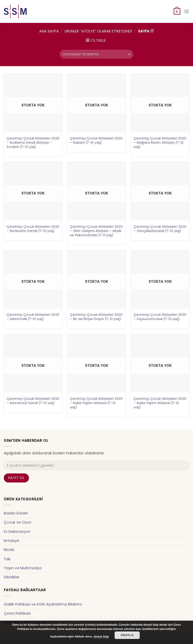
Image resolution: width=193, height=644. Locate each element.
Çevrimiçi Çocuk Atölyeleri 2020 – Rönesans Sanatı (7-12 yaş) (33, 229)
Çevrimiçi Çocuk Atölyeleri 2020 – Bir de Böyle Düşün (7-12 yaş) (96, 317)
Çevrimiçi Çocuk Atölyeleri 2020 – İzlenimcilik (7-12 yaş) (33, 317)
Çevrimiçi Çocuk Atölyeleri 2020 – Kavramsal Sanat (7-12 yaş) (33, 401)
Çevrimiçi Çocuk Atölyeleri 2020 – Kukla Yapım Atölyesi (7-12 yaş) (96, 403)
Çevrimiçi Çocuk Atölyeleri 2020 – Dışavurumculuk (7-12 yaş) (160, 317)
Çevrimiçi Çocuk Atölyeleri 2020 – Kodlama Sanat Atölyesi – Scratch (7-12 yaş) (33, 143)
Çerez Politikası (17, 613)
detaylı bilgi (101, 636)
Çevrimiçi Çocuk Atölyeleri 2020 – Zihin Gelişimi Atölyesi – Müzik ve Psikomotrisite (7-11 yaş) (96, 231)
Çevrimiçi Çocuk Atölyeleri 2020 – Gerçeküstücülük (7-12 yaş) (160, 229)
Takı (7, 559)
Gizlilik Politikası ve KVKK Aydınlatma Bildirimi (43, 604)
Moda (9, 550)
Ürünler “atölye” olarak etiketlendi (98, 31)
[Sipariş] (96, 54)
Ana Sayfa (49, 31)
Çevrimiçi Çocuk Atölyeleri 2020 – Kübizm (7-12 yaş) (96, 140)
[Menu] (186, 11)
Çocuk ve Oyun (18, 522)
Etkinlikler (12, 577)
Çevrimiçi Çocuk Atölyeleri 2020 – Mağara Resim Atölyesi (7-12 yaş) (160, 143)
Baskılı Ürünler (16, 513)
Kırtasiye (11, 541)
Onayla (127, 635)
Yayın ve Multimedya (23, 568)
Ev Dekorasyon (17, 532)
